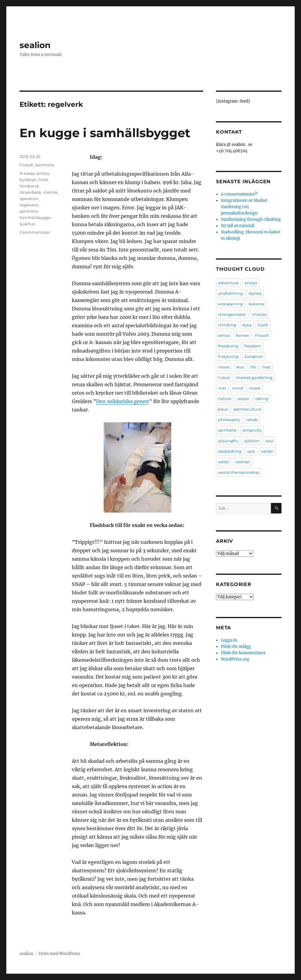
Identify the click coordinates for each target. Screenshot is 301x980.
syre (251, 451)
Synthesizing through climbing (251, 219)
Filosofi (26, 165)
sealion (35, 45)
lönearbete (30, 192)
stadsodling (230, 451)
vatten (267, 451)
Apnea (255, 293)
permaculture (247, 409)
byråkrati (28, 180)
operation (29, 199)
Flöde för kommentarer (243, 653)
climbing (227, 325)
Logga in (229, 640)
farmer (242, 335)
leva (240, 367)
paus (223, 409)
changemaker (232, 314)
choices (259, 314)
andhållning (230, 293)
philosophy (229, 420)
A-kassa (27, 173)
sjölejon (252, 441)
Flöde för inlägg (236, 647)
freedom (253, 346)
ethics (224, 335)
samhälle (29, 211)
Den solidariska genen (123, 401)
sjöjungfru (228, 441)
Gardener (254, 356)
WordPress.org (235, 659)
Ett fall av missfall (238, 226)
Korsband (29, 186)
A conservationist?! (239, 194)
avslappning (230, 304)
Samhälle (45, 165)
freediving (228, 346)
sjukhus (27, 224)
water (224, 462)
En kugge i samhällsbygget (105, 133)
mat (222, 388)
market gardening (254, 378)
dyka (247, 325)
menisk (50, 192)
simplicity (252, 430)
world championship (239, 472)
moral (255, 388)
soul (270, 441)
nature (225, 399)
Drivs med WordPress (59, 954)
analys (43, 173)
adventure (228, 283)
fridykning (228, 356)
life (253, 367)
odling (262, 399)
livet (266, 367)
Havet (224, 367)
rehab (252, 420)
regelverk (29, 205)
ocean (243, 399)
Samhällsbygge (35, 217)
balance (257, 304)
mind (238, 388)
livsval (224, 378)
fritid (43, 180)
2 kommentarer (35, 232)
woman (243, 462)
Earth (263, 325)
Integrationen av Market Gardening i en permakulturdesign (244, 207)
